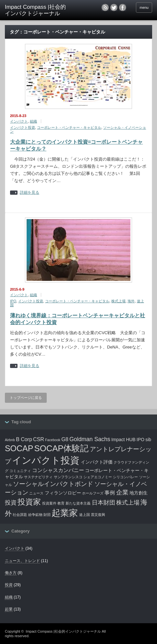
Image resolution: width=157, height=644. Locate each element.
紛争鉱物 (35, 515)
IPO (13, 301)
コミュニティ (20, 471)
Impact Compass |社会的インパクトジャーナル (63, 631)
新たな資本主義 (78, 503)
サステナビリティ (38, 477)
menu (144, 7)
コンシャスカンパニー (58, 470)
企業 (122, 492)
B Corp (24, 439)
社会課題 (20, 515)
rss (105, 7)
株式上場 (118, 301)
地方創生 (139, 493)
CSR (39, 439)
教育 (61, 503)
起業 (9, 609)
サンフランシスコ (68, 477)
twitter (114, 7)
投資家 (29, 502)
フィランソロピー (63, 493)
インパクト (19, 121)
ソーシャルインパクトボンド (53, 484)
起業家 (65, 513)
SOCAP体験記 (62, 448)
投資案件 (49, 503)
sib (148, 440)
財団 (47, 515)
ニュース (36, 493)
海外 (131, 301)
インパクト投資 (23, 127)
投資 (11, 503)
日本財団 (103, 503)
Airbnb (10, 440)
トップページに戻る (26, 398)
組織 (33, 121)
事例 (110, 493)
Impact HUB (123, 440)
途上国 (85, 515)
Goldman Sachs (90, 439)
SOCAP (19, 448)
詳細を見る (30, 193)
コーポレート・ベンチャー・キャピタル (69, 127)
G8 (65, 439)
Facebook (53, 440)
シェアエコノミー (98, 477)
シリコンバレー (125, 477)
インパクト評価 (97, 462)
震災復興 (98, 515)
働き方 (11, 573)
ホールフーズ (93, 493)
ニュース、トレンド (22, 561)
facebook (125, 7)
